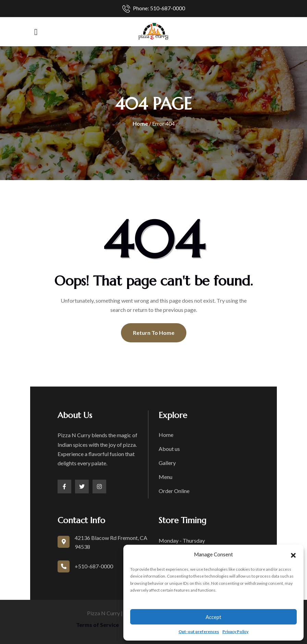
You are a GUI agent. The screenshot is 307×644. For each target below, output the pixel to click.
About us (169, 449)
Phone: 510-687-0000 (154, 9)
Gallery (167, 463)
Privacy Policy (235, 632)
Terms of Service (97, 625)
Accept (213, 617)
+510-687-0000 (94, 566)
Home (140, 123)
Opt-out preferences (199, 632)
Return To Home (154, 333)
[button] (293, 554)
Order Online (174, 491)
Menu (165, 477)
